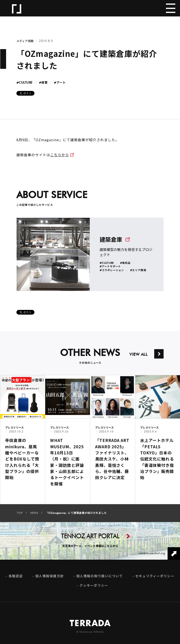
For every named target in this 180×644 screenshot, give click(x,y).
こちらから (60, 155)
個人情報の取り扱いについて (99, 579)
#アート (60, 83)
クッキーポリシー (94, 588)
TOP (20, 516)
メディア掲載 (25, 41)
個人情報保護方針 (49, 579)
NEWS (34, 516)
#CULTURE (24, 83)
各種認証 (16, 579)
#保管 (43, 83)
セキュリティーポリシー (155, 579)
